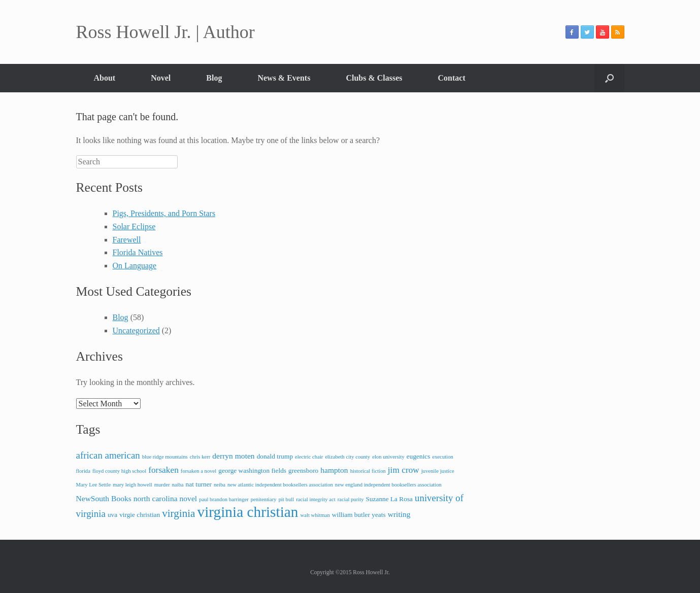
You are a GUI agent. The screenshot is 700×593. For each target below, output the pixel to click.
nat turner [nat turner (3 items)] (199, 484)
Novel (161, 78)
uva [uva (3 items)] (112, 515)
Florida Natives (138, 252)
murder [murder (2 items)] (162, 485)
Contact (452, 78)
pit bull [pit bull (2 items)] (287, 499)
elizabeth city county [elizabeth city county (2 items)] (347, 457)
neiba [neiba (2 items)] (220, 485)
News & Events (284, 78)
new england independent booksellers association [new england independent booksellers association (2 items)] (388, 485)
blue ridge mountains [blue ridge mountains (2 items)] (165, 457)
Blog (214, 78)
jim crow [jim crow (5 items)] (404, 470)
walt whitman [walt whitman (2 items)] (315, 515)
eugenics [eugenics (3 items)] (419, 456)
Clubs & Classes (374, 78)
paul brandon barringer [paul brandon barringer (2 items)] (224, 499)
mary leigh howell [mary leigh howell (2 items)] (132, 485)
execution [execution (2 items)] (442, 457)
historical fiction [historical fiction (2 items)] (368, 471)
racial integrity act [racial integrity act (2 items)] (316, 499)
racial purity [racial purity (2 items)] (351, 499)
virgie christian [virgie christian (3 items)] (140, 515)
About (105, 78)
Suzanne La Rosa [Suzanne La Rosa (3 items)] (389, 499)
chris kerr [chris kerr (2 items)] (200, 457)
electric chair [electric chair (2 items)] (309, 457)
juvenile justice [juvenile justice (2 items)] (438, 471)
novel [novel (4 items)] (189, 498)
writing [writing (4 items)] (399, 514)
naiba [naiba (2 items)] (177, 485)
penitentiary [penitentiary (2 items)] (264, 499)
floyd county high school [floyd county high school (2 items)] (119, 471)
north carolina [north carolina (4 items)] (156, 498)
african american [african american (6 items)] (108, 455)
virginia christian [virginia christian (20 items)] (247, 512)
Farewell (127, 240)
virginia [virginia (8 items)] (178, 513)
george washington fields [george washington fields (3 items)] (252, 470)
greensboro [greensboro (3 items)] (303, 470)
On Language (135, 266)
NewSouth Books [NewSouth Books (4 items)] (104, 498)
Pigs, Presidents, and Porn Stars (164, 213)
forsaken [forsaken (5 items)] (163, 470)
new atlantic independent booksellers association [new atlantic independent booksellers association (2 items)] (280, 485)
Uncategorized (136, 330)
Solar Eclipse (134, 226)
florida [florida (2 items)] (83, 471)
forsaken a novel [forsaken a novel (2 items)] (198, 471)
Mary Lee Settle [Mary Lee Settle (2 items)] (94, 485)
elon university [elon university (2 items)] (388, 457)
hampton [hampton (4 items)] (334, 470)
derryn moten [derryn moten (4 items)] (233, 456)
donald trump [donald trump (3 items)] (275, 456)
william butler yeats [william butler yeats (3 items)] (359, 515)
